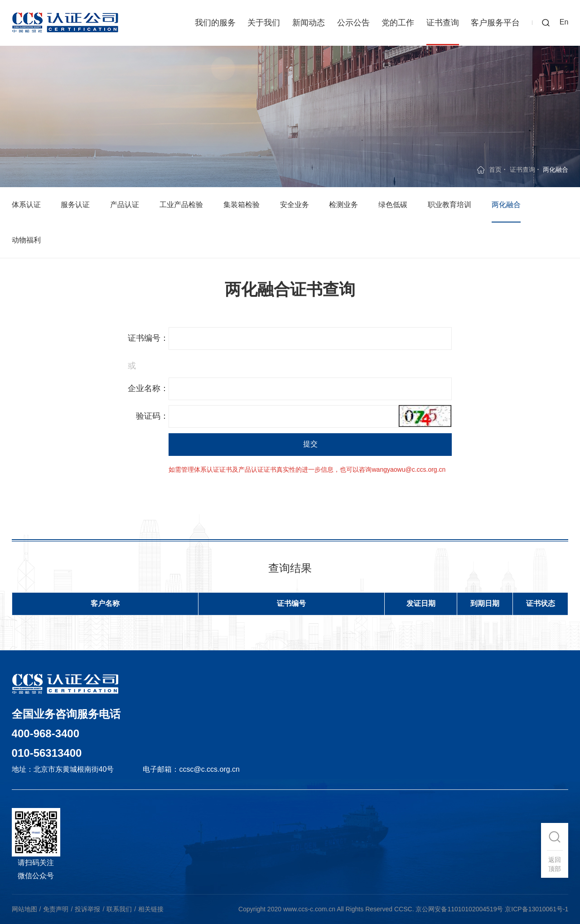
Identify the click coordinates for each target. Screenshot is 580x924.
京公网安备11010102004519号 (459, 909)
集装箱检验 (242, 205)
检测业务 (343, 205)
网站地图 (24, 909)
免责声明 (56, 909)
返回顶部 (555, 864)
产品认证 (125, 205)
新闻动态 (309, 23)
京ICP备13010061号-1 (536, 909)
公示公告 (353, 23)
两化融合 (506, 205)
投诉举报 (87, 909)
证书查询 (443, 23)
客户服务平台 (495, 23)
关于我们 (264, 23)
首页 (495, 169)
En (564, 22)
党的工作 (398, 23)
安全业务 (295, 205)
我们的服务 (215, 23)
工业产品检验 (181, 205)
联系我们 (119, 909)
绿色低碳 (393, 205)
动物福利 (26, 240)
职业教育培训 (449, 205)
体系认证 (26, 205)
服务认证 (75, 205)
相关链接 (151, 909)
